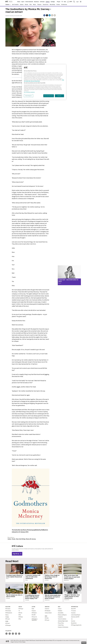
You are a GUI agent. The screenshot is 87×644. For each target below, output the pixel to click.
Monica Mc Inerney (31, 539)
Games (22, 5)
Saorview (73, 621)
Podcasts (34, 611)
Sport (23, 2)
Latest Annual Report (76, 615)
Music (34, 5)
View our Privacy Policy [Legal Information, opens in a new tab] (35, 81)
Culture (48, 2)
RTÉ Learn (8, 619)
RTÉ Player (21, 609)
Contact (60, 609)
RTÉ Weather (48, 611)
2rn (72, 619)
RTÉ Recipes (8, 625)
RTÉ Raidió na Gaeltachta (35, 620)
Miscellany (52, 5)
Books (27, 5)
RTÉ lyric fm (34, 617)
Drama (58, 5)
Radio (65, 2)
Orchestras (64, 5)
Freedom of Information (63, 627)
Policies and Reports (62, 615)
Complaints (60, 617)
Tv (62, 2)
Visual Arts (46, 5)
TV (19, 611)
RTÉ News (21, 617)
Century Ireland (48, 613)
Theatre (39, 5)
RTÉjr (20, 619)
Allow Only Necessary (49, 96)
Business (37, 2)
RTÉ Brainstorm (9, 613)
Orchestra (47, 609)
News (19, 2)
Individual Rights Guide (63, 621)
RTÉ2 (20, 615)
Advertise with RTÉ (75, 617)
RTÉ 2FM (34, 615)
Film (31, 5)
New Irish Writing (21, 539)
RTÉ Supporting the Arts (76, 625)
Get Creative (15, 5)
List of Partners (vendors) (29, 92)
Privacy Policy (61, 623)
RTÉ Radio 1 (34, 613)
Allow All (59, 96)
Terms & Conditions (62, 619)
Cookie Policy (61, 625)
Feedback (60, 611)
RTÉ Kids (47, 618)
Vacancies (73, 613)
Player (59, 2)
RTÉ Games (8, 609)
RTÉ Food (7, 623)
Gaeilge (53, 2)
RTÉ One (20, 613)
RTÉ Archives (8, 611)
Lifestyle (42, 2)
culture (7, 5)
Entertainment (29, 2)
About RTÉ (73, 609)
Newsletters (74, 623)
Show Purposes (29, 96)
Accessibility (61, 613)
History (7, 615)
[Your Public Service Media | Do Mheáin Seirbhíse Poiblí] (7, 641)
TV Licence (73, 611)
